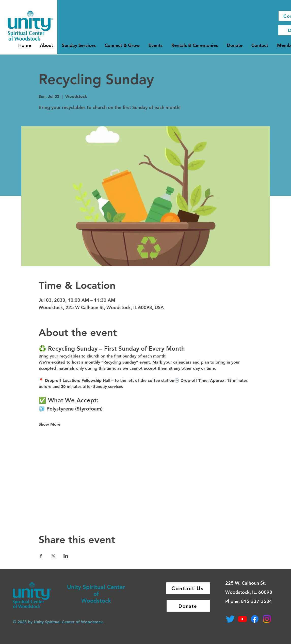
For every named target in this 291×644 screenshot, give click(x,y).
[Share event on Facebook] (41, 556)
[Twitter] (230, 619)
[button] (47, 45)
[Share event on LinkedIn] (66, 556)
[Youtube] (243, 619)
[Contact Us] (188, 588)
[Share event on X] (53, 556)
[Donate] (188, 606)
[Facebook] (255, 619)
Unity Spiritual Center (96, 587)
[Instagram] (267, 619)
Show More (50, 424)
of (96, 594)
